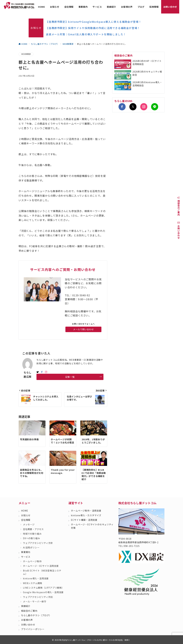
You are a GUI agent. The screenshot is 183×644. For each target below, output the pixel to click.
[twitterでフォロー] (38, 372)
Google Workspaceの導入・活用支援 (43, 592)
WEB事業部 (26, 54)
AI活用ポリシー (31, 547)
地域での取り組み (32, 534)
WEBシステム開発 (33, 583)
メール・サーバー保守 (35, 601)
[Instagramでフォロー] (46, 372)
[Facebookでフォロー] (42, 372)
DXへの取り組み (31, 538)
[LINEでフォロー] (155, 107)
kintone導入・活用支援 (36, 578)
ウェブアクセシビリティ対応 (38, 597)
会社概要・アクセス (33, 529)
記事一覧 (84, 377)
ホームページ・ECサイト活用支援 (41, 566)
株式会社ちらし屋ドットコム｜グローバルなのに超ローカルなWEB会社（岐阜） (95, 640)
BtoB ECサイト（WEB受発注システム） (42, 572)
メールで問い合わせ (83, 329)
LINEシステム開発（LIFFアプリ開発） (43, 588)
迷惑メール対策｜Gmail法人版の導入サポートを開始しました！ (86, 34)
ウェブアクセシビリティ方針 (38, 543)
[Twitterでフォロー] (133, 107)
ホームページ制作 (32, 561)
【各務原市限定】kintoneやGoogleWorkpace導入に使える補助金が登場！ (94, 22)
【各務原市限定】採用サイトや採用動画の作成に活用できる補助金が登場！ (93, 28)
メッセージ (29, 524)
